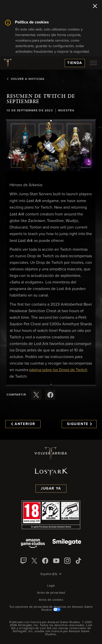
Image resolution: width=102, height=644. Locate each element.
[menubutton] (93, 63)
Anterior (23, 424)
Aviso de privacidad (51, 593)
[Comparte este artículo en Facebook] (50, 395)
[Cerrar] (95, 7)
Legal (51, 586)
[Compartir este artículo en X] (36, 395)
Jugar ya (51, 489)
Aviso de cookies (51, 600)
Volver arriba (51, 454)
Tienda (75, 63)
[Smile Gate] (67, 544)
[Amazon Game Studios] (33, 544)
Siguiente (79, 424)
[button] (51, 146)
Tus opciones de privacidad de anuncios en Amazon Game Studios (51, 608)
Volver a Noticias (25, 79)
